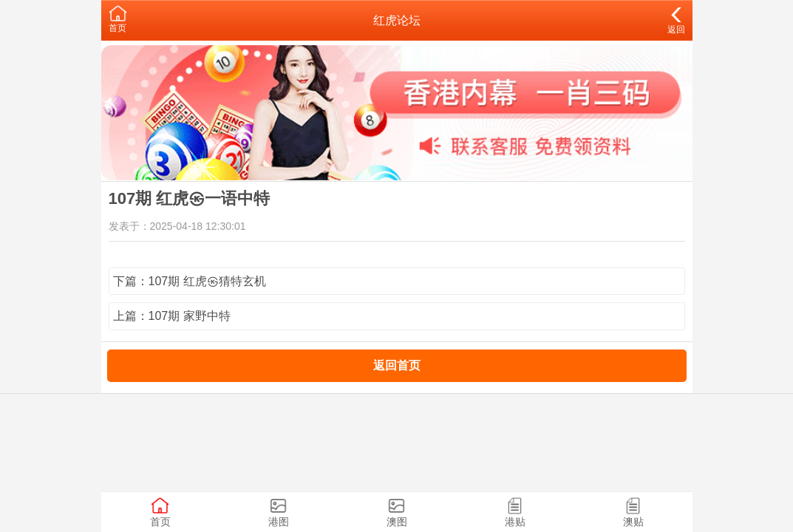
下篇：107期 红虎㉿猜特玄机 (190, 281)
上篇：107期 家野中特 (172, 316)
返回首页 (397, 365)
